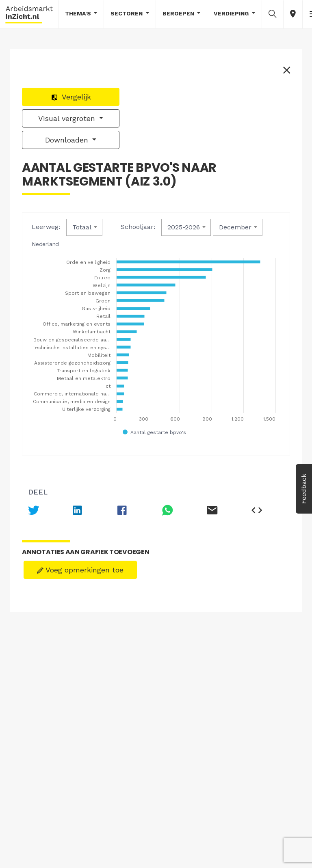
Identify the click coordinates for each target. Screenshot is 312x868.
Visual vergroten (68, 118)
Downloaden (68, 140)
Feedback (304, 489)
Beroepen (179, 13)
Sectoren (127, 13)
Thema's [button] (79, 13)
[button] (273, 14)
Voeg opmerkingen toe (80, 570)
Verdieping (232, 13)
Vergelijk (71, 97)
